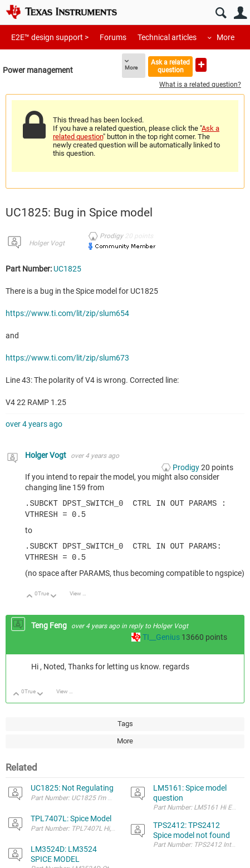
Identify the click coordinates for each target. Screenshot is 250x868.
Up (30, 595)
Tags (125, 721)
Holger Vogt (47, 243)
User (240, 13)
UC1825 (67, 269)
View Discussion (82, 591)
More (226, 37)
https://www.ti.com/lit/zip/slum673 (67, 358)
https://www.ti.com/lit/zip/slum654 (67, 313)
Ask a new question (201, 65)
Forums (113, 37)
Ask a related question (170, 66)
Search (221, 13)
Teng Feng (50, 623)
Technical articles (167, 37)
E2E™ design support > (50, 37)
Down (54, 595)
